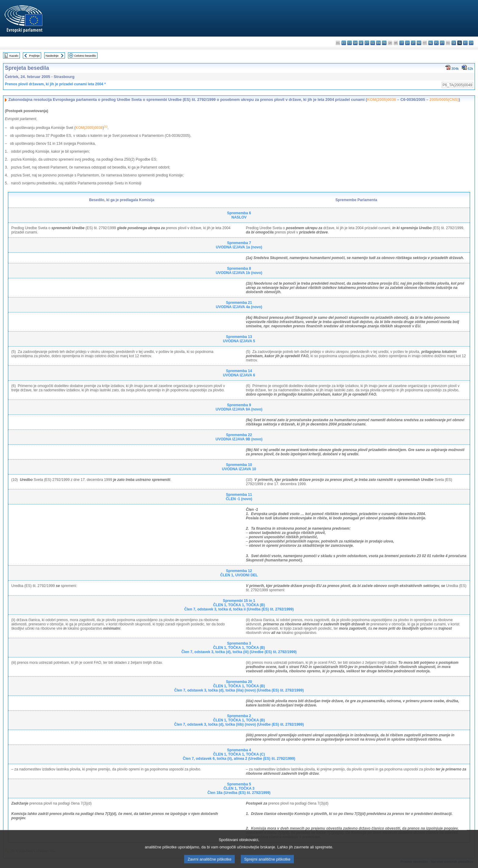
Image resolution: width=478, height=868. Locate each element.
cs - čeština (350, 43)
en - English (378, 43)
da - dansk (355, 43)
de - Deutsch (361, 43)
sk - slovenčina (454, 43)
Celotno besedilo (85, 56)
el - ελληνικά (373, 43)
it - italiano (402, 43)
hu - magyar (419, 43)
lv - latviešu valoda (407, 43)
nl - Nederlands (431, 43)
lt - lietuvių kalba (413, 43)
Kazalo (14, 56)
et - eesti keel (367, 43)
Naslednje (52, 56)
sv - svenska (471, 43)
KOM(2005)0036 (382, 100)
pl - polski (436, 43)
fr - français (384, 43)
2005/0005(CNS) (444, 100)
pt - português (442, 43)
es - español (344, 43)
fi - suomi (465, 43)
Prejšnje (34, 56)
